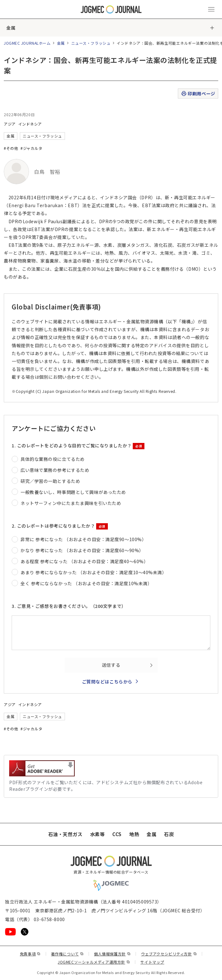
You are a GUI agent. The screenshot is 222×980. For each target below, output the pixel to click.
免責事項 (30, 954)
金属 (11, 28)
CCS (117, 834)
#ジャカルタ (31, 148)
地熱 (134, 834)
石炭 (169, 834)
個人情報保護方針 (112, 954)
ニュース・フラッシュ (91, 43)
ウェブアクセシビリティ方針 (169, 954)
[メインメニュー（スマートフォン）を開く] (211, 9)
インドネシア (30, 124)
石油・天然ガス (65, 834)
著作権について (67, 954)
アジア (10, 124)
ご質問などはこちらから (107, 682)
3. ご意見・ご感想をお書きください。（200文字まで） (69, 606)
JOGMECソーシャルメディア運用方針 (94, 962)
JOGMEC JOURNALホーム (27, 43)
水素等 (98, 834)
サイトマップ (152, 962)
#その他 (11, 148)
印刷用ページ (198, 94)
